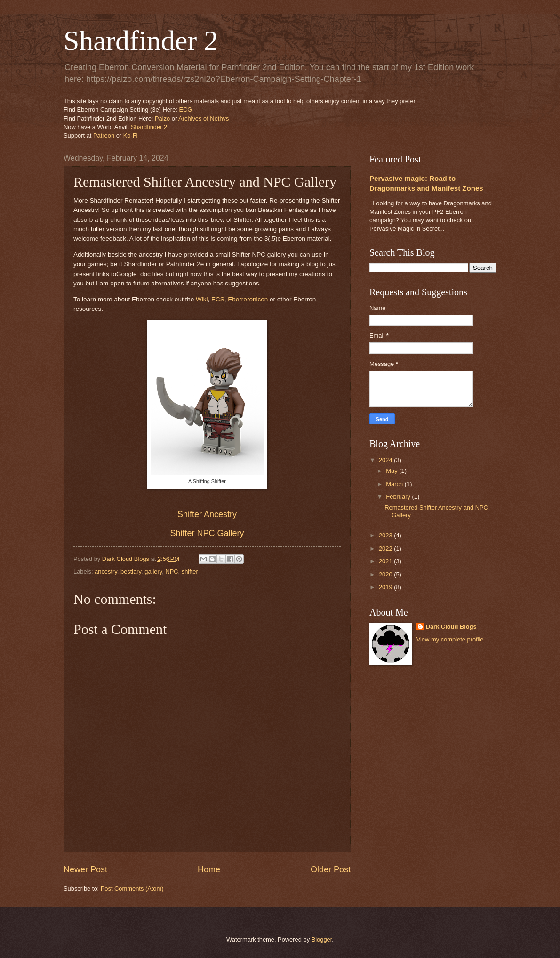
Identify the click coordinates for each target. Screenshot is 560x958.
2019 (386, 587)
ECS (218, 299)
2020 (386, 574)
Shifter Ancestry (207, 514)
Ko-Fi (131, 135)
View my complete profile (450, 639)
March (395, 484)
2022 (386, 548)
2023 (386, 535)
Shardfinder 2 (141, 41)
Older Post (331, 869)
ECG (185, 110)
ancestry (106, 572)
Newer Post (85, 869)
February (399, 497)
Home (209, 869)
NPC (172, 572)
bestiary (131, 572)
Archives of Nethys (204, 118)
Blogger (322, 939)
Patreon (104, 135)
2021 (386, 561)
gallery (153, 572)
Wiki (202, 299)
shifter (190, 572)
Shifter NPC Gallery (207, 533)
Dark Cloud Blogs (451, 627)
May (392, 471)
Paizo (162, 118)
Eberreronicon (248, 299)
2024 (386, 460)
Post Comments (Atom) (132, 889)
